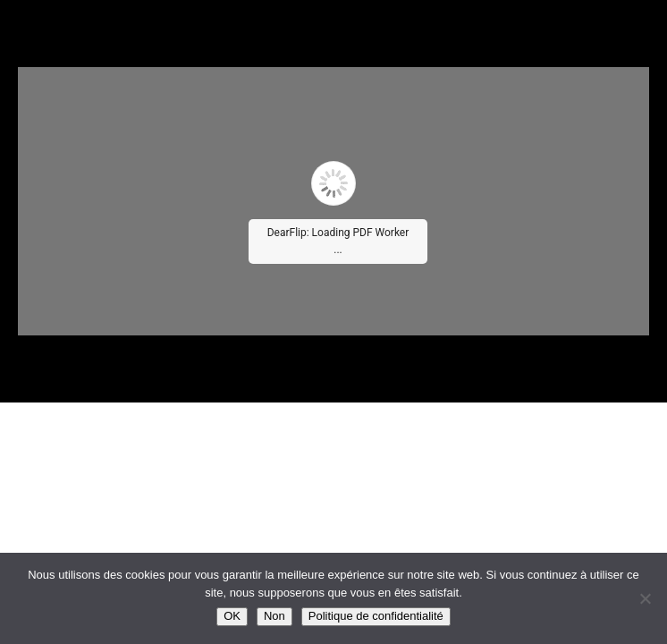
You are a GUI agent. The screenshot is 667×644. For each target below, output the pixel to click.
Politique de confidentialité (376, 616)
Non (274, 616)
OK (232, 616)
